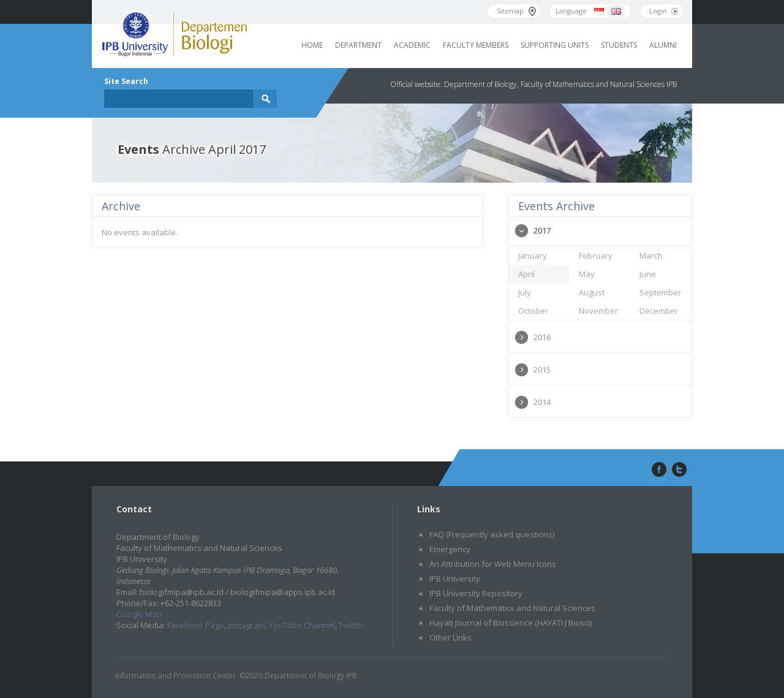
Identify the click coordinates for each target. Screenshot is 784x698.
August (592, 292)
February (596, 256)
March (651, 256)
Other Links (450, 637)
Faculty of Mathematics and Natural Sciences (512, 608)
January (533, 256)
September (660, 292)
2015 (542, 370)
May (587, 274)
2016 (542, 337)
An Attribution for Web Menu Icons (493, 564)
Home (312, 45)
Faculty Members (476, 45)
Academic (412, 45)
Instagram (247, 625)
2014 (542, 402)
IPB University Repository (476, 593)
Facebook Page (196, 625)
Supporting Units (555, 45)
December (659, 311)
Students (619, 45)
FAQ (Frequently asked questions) (492, 534)
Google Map (139, 614)
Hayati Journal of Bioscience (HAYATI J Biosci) (511, 623)
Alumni (663, 45)
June (648, 274)
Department (358, 45)
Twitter (351, 625)
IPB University (455, 579)
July (525, 292)
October (533, 311)
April (526, 274)
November (598, 311)
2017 (542, 230)
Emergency (450, 549)
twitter (679, 470)
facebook (658, 470)
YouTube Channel (302, 625)
